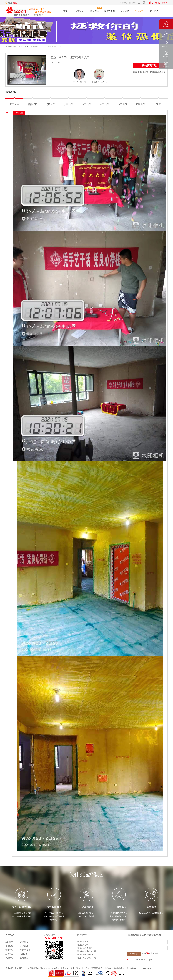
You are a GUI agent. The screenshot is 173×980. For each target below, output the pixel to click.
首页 (21, 46)
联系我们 (24, 958)
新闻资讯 (24, 942)
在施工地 (28, 46)
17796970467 (157, 3)
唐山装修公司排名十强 (86, 951)
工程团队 (9, 958)
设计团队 (24, 954)
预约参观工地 (149, 65)
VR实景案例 (25, 950)
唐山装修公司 (83, 942)
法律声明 (9, 968)
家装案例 (9, 950)
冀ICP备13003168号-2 (50, 968)
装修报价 (9, 946)
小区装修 (24, 946)
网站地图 (18, 968)
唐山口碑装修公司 (85, 948)
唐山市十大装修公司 (86, 955)
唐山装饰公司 (83, 945)
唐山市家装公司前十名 (86, 958)
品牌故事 (9, 942)
